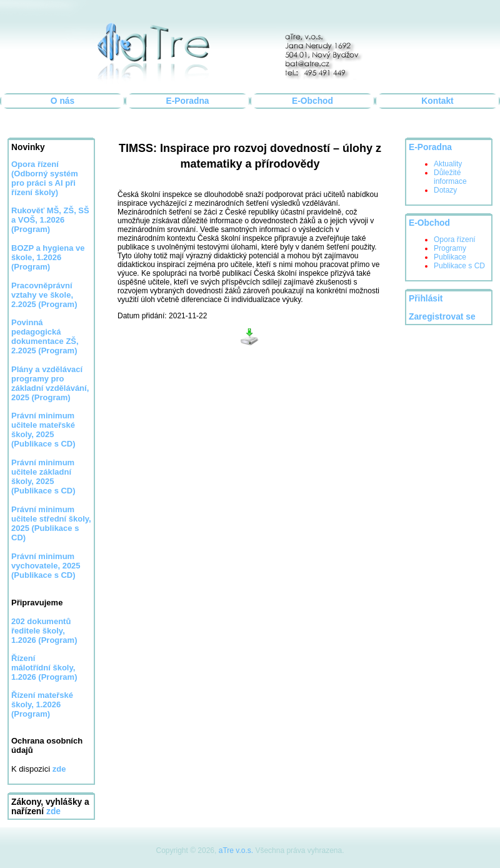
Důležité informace (450, 177)
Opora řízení (455, 240)
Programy (450, 248)
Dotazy (445, 190)
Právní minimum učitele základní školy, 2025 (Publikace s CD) (43, 477)
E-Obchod (312, 101)
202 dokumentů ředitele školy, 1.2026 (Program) (44, 631)
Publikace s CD (459, 266)
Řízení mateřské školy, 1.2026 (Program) (42, 704)
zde (53, 811)
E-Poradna (188, 101)
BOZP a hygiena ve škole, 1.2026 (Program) (48, 257)
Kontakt (437, 101)
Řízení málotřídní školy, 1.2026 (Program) (44, 668)
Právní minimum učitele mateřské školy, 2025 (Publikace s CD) (43, 430)
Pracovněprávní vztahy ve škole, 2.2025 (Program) (44, 295)
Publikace (450, 257)
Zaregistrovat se (442, 317)
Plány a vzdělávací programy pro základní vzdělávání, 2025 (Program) (50, 383)
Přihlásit (426, 299)
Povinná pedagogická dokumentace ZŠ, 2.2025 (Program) (45, 336)
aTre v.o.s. (236, 850)
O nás (62, 101)
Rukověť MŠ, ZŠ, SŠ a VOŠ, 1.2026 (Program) (50, 220)
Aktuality (448, 164)
